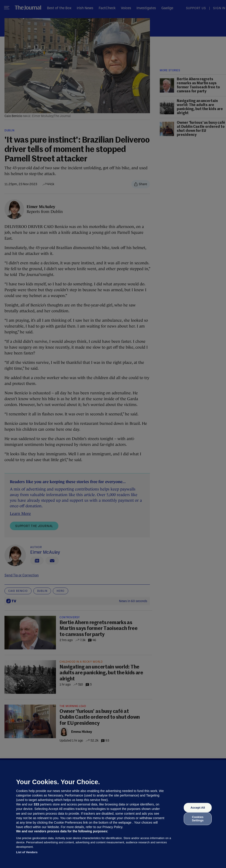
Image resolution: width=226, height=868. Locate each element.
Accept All (198, 808)
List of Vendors (27, 852)
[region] (113, 814)
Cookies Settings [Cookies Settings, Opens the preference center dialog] (198, 819)
